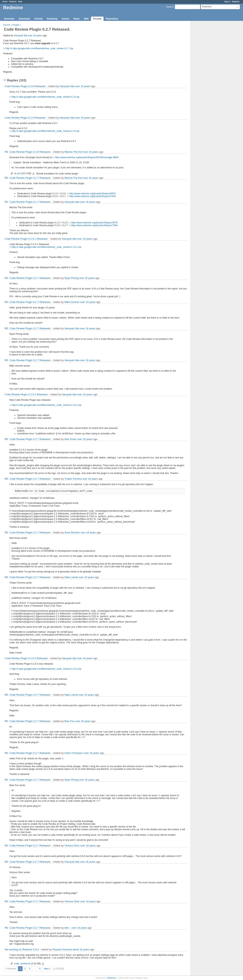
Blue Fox (69, 721)
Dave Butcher (72, 532)
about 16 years (81, 949)
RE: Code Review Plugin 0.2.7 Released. (28, 178)
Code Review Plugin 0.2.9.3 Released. (26, 658)
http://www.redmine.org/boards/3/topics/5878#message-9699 (87, 157)
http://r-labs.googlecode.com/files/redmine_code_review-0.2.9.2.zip (46, 405)
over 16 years (35, 36)
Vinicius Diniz (72, 846)
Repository (112, 19)
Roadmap (52, 19)
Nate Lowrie (71, 577)
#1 (157, 732)
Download (24, 19)
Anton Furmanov (74, 753)
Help (20, 1)
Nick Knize (70, 439)
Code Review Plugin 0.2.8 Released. (25, 86)
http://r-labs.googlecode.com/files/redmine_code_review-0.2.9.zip (46, 131)
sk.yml (17, 173)
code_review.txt (22, 964)
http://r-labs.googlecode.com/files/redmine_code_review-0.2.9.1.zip (46, 247)
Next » (47, 969)
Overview (9, 19)
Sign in (227, 1)
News (76, 19)
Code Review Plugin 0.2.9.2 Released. (26, 394)
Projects (13, 1)
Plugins (16, 25)
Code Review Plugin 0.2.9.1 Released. (26, 239)
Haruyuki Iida (21, 36)
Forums (97, 19)
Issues (66, 19)
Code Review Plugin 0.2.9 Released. (25, 118)
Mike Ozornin (72, 302)
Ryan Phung (71, 278)
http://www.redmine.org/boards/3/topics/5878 (92, 194)
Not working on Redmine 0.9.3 (22, 949)
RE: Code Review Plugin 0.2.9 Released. (28, 152)
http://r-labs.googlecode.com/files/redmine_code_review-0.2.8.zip (46, 97)
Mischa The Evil (73, 152)
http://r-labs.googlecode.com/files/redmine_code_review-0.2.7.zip (39, 48)
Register (236, 1)
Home (5, 1)
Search (170, 7)
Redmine (112, 978)
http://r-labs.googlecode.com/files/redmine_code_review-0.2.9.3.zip (46, 669)
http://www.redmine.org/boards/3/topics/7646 (92, 196)
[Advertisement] (210, 82)
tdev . (68, 928)
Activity (38, 19)
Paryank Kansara (62, 949)
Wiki (86, 19)
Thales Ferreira (73, 479)
